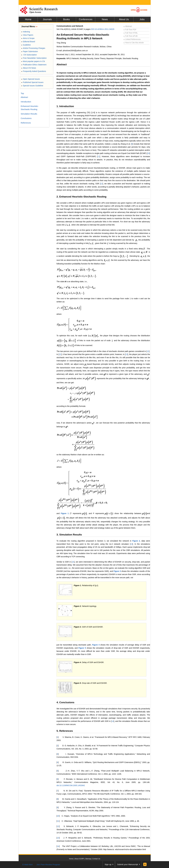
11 (99, 156)
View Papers (27, 35)
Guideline (26, 45)
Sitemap (88, 859)
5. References (65, 731)
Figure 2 (136, 541)
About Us (124, 19)
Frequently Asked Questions (34, 71)
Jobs (142, 19)
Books (66, 19)
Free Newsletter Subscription (34, 58)
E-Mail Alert (28, 865)
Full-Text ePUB (131, 36)
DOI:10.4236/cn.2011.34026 (103, 29)
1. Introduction (65, 106)
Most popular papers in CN (33, 61)
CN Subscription (29, 55)
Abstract (128, 26)
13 (126, 354)
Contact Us (96, 859)
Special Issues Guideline (32, 86)
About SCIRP (79, 859)
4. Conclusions (65, 702)
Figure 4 (96, 645)
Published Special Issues (32, 82)
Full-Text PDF (130, 30)
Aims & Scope (28, 38)
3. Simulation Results (69, 535)
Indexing (26, 32)
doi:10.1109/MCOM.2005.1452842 (71, 785)
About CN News (29, 68)
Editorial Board (28, 42)
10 (149, 153)
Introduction (26, 102)
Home (28, 19)
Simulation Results (29, 114)
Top (22, 93)
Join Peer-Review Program (48, 865)
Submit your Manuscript (128, 864)
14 (73, 562)
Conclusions (26, 118)
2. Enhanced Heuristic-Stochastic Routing (81, 197)
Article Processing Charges (33, 48)
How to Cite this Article (134, 43)
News (105, 19)
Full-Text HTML (131, 33)
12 (102, 184)
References (26, 123)
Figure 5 (82, 648)
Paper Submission (30, 51)
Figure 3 (117, 571)
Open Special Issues (31, 79)
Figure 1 (65, 513)
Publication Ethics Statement (34, 65)
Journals (47, 19)
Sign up (108, 864)
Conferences (86, 19)
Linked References (132, 39)
